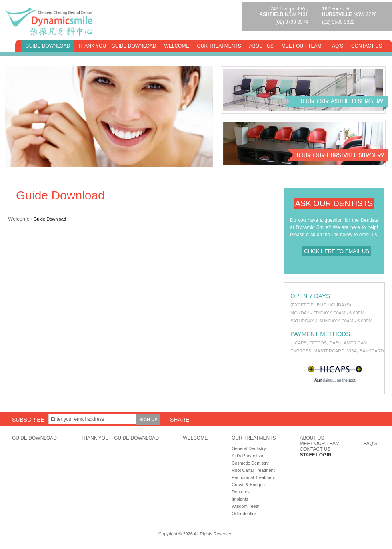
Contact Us (367, 46)
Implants (240, 499)
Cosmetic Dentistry (250, 463)
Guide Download (48, 46)
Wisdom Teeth (246, 506)
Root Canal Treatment (253, 470)
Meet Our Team (302, 46)
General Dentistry (249, 448)
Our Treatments (219, 46)
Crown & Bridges (248, 485)
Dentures (241, 492)
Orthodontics (244, 513)
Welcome (176, 46)
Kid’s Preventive (247, 456)
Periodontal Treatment (253, 477)
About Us (261, 46)
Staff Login (315, 455)
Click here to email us (337, 251)
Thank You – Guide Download (117, 46)
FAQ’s (336, 46)
